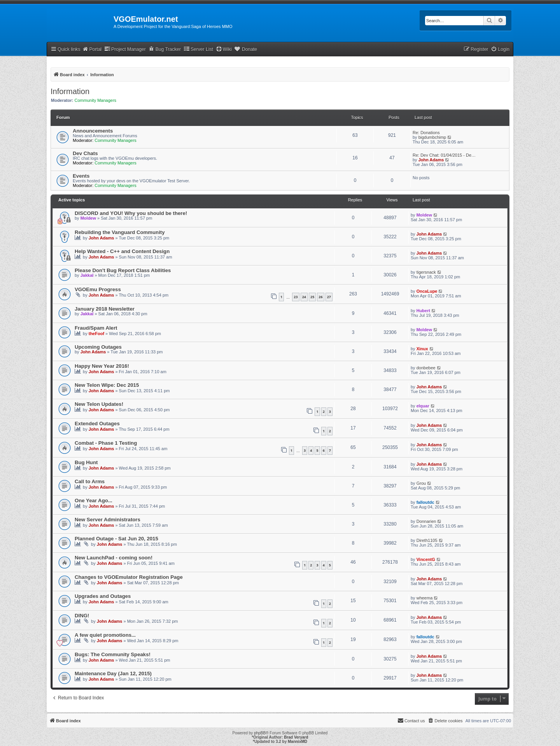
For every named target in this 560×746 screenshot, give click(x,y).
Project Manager (125, 49)
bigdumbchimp (432, 137)
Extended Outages (97, 424)
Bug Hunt (86, 462)
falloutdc (425, 502)
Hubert (423, 311)
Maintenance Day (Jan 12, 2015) (113, 673)
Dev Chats (85, 153)
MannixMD (297, 742)
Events (81, 176)
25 (312, 297)
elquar (423, 406)
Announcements (93, 131)
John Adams (431, 160)
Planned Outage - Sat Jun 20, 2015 (116, 539)
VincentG (426, 559)
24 (304, 297)
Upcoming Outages (98, 347)
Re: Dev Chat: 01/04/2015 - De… (444, 155)
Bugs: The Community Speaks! (113, 654)
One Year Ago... (94, 501)
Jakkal (87, 275)
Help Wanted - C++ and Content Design (122, 251)
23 (296, 297)
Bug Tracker (165, 49)
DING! (82, 616)
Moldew (88, 218)
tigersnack (426, 272)
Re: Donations (426, 133)
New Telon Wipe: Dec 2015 (107, 385)
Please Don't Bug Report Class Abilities (123, 270)
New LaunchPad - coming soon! (114, 558)
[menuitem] (500, 50)
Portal (92, 49)
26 (320, 297)
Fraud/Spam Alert (96, 328)
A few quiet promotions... (105, 635)
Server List (198, 49)
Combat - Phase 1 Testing (106, 443)
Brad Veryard (296, 737)
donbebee (426, 368)
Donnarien (426, 521)
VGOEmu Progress (98, 289)
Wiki (224, 49)
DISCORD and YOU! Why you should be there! (131, 213)
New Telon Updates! (99, 404)
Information (70, 91)
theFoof (96, 334)
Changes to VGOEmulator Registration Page (129, 577)
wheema (425, 598)
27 (329, 297)
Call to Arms (90, 481)
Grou (421, 483)
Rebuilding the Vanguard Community (120, 232)
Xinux (422, 349)
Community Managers (96, 100)
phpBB (260, 733)
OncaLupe (427, 291)
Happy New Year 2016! (102, 366)
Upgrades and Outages (103, 596)
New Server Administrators (108, 520)
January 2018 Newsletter (105, 309)
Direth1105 (427, 540)
